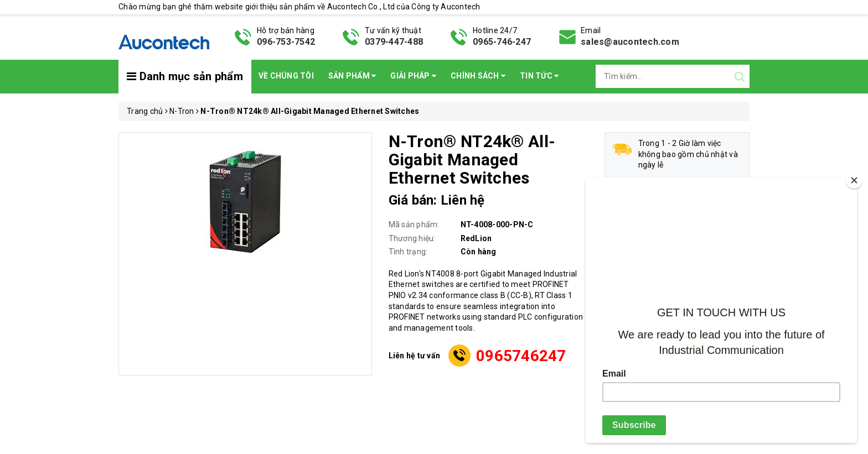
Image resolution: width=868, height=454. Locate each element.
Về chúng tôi (286, 76)
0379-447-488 (394, 42)
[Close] (854, 180)
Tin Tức (539, 76)
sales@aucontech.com (630, 42)
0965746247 (521, 356)
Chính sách (478, 76)
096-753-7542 (286, 42)
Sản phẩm (352, 76)
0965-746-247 (502, 42)
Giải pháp (413, 76)
